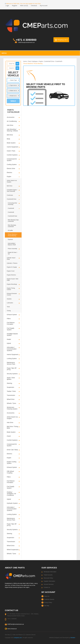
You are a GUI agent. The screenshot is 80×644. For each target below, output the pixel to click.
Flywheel (10, 239)
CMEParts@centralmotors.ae (26, 42)
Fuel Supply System (11, 329)
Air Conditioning (12, 121)
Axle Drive (10, 125)
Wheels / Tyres (11, 403)
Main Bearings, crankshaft (12, 226)
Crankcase (10, 195)
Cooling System (12, 164)
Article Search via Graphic (12, 181)
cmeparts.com (18, 638)
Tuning (9, 311)
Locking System (12, 358)
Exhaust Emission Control (12, 294)
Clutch (9, 436)
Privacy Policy (48, 602)
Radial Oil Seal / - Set (13, 253)
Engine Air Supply (12, 267)
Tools (8, 307)
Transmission (11, 395)
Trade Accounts (48, 575)
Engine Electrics (11, 275)
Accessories (11, 117)
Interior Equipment (13, 354)
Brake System (11, 143)
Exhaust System (12, 315)
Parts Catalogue (33, 61)
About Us (47, 596)
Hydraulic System (12, 503)
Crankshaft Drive (12, 199)
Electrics (9, 172)
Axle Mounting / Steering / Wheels (12, 130)
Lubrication (10, 303)
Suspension (10, 387)
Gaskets (9, 299)
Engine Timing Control (11, 289)
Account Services (49, 584)
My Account (44, 6)
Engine (9, 177)
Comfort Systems (12, 155)
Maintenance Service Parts (11, 363)
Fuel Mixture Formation (11, 323)
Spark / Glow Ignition (11, 378)
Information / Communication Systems (12, 349)
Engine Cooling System (12, 463)
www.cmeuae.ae (12, 629)
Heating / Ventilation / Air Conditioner (11, 494)
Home (25, 61)
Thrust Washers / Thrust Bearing (13, 235)
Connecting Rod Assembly (12, 204)
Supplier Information (49, 581)
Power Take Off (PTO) (12, 369)
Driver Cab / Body (12, 450)
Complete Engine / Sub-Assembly (12, 190)
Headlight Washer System (12, 335)
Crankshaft (11, 208)
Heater (9, 339)
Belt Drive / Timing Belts (12, 427)
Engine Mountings (12, 284)
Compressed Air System (12, 160)
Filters (9, 319)
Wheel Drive (11, 399)
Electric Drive (11, 168)
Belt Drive (10, 135)
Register (15, 6)
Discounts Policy (48, 578)
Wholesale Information (50, 572)
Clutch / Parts (11, 151)
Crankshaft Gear (12, 216)
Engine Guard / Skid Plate (12, 280)
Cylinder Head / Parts (11, 259)
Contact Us (47, 587)
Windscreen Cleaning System (12, 408)
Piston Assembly (12, 249)
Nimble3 (73, 638)
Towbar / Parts (11, 391)
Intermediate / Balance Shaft (12, 244)
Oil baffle (10, 230)
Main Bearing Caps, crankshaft (13, 221)
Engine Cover (11, 271)
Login (7, 6)
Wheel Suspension (13, 550)
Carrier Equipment (12, 147)
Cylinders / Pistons (12, 263)
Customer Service (49, 599)
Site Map (47, 606)
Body (8, 139)
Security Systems (12, 374)
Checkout (34, 6)
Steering (9, 383)
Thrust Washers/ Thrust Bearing (33, 63)
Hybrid (9, 343)
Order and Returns (18, 635)
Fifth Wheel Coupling (10, 472)
